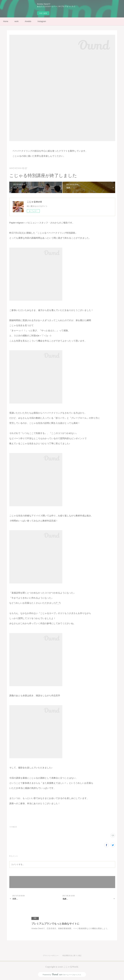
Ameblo (28, 21)
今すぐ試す (43, 13)
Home (6, 21)
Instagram (42, 21)
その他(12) (13, 827)
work (16, 21)
